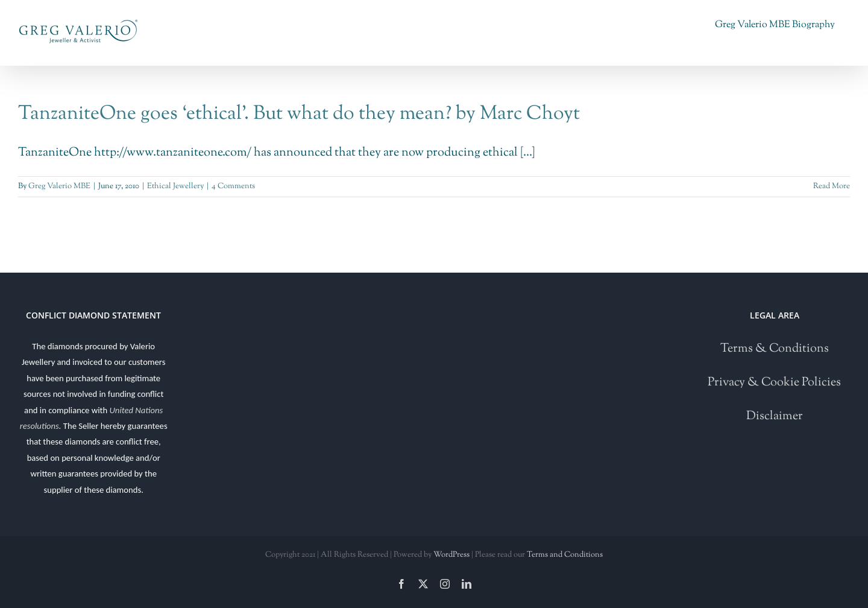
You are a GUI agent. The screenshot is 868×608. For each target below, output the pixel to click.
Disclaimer (775, 416)
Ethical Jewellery (175, 186)
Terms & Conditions (775, 349)
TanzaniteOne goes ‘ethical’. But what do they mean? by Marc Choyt (299, 114)
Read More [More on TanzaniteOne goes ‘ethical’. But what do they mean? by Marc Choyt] (832, 186)
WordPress (451, 555)
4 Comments (233, 186)
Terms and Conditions (565, 555)
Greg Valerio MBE (59, 186)
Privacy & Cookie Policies (774, 383)
